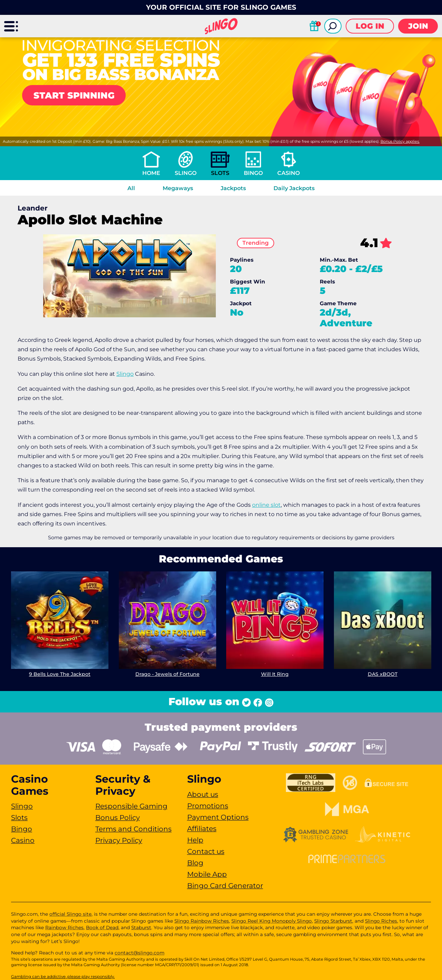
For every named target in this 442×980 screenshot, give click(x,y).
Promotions (208, 806)
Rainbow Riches (64, 927)
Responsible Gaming (131, 806)
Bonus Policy (118, 818)
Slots (220, 173)
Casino (289, 173)
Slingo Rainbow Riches (202, 921)
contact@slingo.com (140, 953)
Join (418, 26)
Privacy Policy (119, 840)
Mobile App (207, 874)
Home (151, 173)
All (131, 188)
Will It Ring (275, 674)
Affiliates (202, 829)
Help (195, 840)
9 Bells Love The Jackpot (60, 674)
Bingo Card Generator (225, 886)
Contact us (206, 851)
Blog (195, 863)
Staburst (141, 927)
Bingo (253, 173)
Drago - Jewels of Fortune (167, 674)
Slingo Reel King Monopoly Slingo (272, 921)
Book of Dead (102, 927)
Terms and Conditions (133, 829)
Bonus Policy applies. (400, 141)
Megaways (178, 188)
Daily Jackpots (294, 188)
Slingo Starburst (333, 921)
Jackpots (233, 188)
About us (203, 794)
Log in (370, 26)
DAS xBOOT (382, 674)
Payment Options (218, 817)
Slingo (186, 173)
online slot (266, 505)
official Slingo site (70, 914)
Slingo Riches (381, 921)
